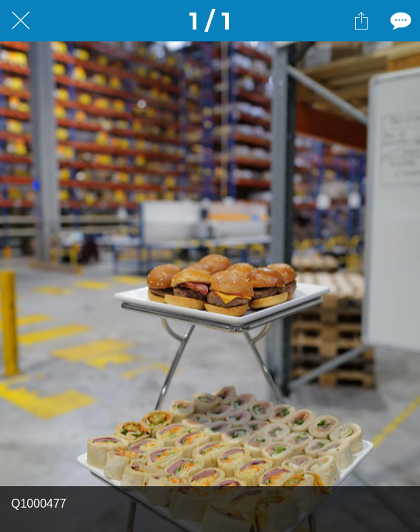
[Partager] (361, 21)
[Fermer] (21, 21)
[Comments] (399, 21)
